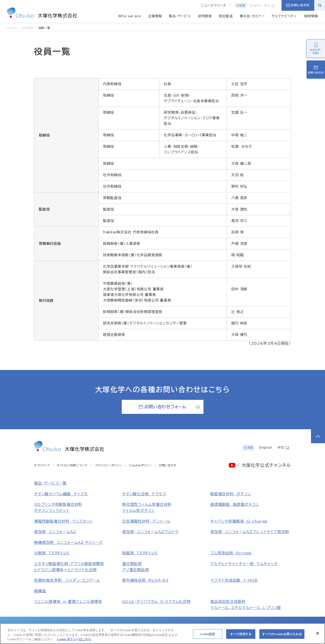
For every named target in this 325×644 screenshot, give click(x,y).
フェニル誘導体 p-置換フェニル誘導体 (68, 602)
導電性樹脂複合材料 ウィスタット (63, 521)
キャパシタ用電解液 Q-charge (239, 521)
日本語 (241, 5)
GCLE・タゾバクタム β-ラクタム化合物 (156, 602)
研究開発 (205, 16)
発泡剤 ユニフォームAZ (55, 532)
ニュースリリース (213, 5)
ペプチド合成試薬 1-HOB (234, 580)
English (256, 5)
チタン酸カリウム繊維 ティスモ (61, 494)
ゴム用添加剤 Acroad (231, 553)
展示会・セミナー (252, 16)
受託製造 (226, 16)
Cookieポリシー (141, 465)
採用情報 (311, 16)
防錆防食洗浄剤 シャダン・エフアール (67, 580)
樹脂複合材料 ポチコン (231, 494)
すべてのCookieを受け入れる (282, 636)
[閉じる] (318, 635)
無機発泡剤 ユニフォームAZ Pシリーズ (68, 542)
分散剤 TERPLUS (52, 553)
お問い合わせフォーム (169, 407)
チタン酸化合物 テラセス (144, 494)
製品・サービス (180, 16)
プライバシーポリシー (108, 465)
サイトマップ (42, 465)
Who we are (130, 16)
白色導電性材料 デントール (146, 521)
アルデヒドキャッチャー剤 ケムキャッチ (244, 564)
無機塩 (40, 591)
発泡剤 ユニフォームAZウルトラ (150, 532)
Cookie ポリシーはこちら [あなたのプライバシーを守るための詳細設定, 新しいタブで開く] (74, 641)
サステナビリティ (284, 16)
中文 (269, 5)
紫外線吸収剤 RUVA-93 (145, 580)
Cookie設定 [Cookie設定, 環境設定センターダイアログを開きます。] (207, 636)
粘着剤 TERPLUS (140, 553)
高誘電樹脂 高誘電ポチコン (235, 504)
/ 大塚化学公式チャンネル (264, 465)
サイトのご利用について (72, 465)
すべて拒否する (241, 636)
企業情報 (155, 16)
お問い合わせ (298, 5)
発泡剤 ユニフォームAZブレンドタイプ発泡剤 (250, 532)
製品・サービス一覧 (50, 483)
